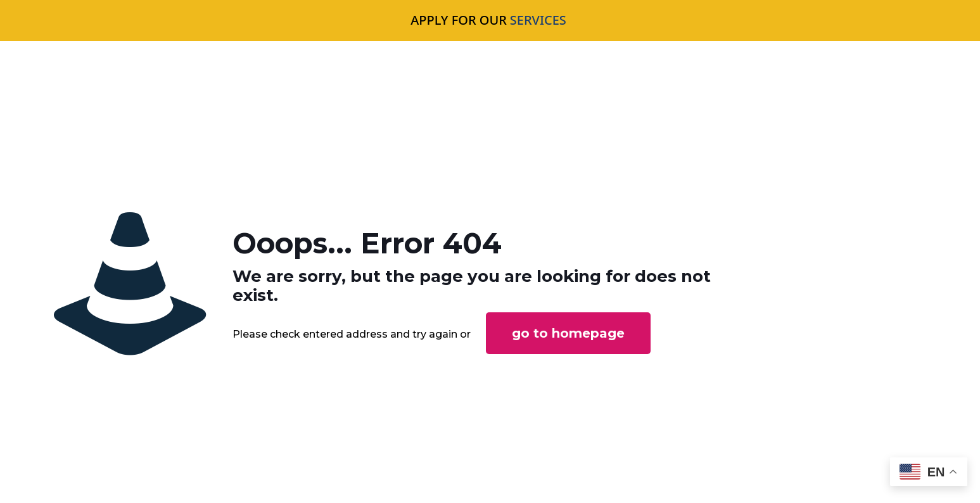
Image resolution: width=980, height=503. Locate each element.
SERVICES (538, 20)
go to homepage (568, 333)
